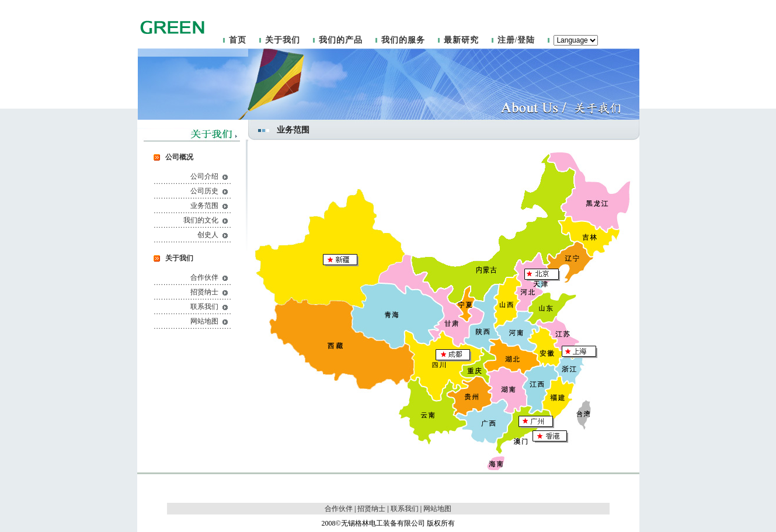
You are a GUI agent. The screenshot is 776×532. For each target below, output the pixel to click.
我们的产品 (341, 40)
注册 (506, 40)
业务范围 (204, 206)
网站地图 (204, 321)
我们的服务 (403, 40)
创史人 (208, 235)
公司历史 (204, 191)
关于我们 (283, 40)
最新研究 (461, 40)
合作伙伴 (204, 277)
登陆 (526, 40)
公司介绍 (204, 176)
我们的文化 (201, 220)
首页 (238, 40)
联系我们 (204, 307)
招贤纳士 (204, 292)
